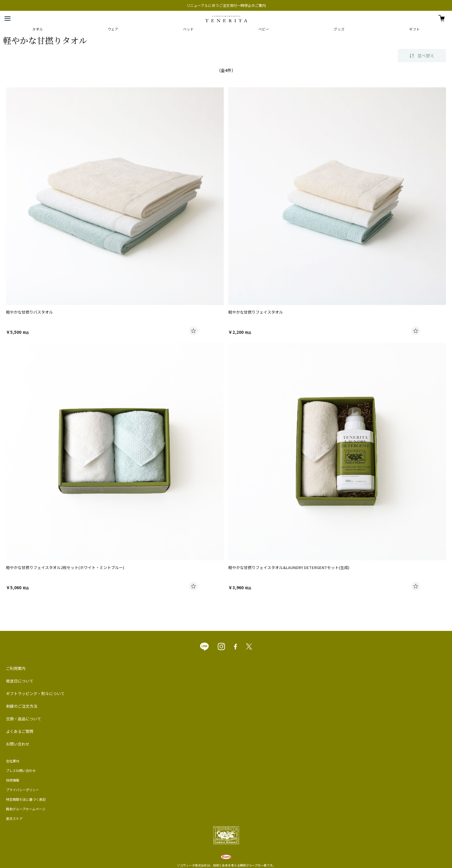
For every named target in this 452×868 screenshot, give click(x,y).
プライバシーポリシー (23, 790)
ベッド (188, 29)
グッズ (339, 29)
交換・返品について (24, 719)
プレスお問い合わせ (21, 771)
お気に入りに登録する (193, 331)
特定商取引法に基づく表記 (26, 799)
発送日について (20, 681)
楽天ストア (14, 819)
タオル (38, 29)
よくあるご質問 (20, 731)
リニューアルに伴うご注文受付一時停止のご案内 (226, 5)
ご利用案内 (16, 668)
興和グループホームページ (26, 809)
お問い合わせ (18, 744)
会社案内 (13, 761)
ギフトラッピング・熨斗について (35, 693)
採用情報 (13, 780)
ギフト (414, 29)
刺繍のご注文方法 (22, 706)
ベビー (264, 29)
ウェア (113, 29)
